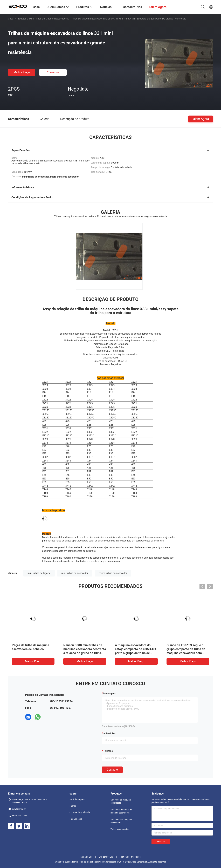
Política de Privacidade (130, 857)
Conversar (53, 72)
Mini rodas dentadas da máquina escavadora (121, 811)
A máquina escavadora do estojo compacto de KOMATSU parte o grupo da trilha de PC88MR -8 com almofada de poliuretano (136, 653)
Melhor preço (22, 72)
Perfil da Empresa (78, 799)
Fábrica (73, 806)
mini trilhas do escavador (75, 573)
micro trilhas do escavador (113, 573)
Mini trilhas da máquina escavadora (48, 19)
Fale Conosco (76, 819)
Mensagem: (110, 694)
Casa (11, 19)
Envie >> (161, 842)
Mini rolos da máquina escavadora (121, 801)
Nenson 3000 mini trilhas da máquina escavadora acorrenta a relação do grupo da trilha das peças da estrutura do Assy (85, 653)
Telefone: (108, 751)
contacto (112, 770)
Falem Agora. (201, 119)
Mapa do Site (86, 857)
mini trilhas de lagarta (39, 573)
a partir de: (109, 734)
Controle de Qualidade (80, 812)
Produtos (22, 19)
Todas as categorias (120, 829)
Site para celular (106, 857)
